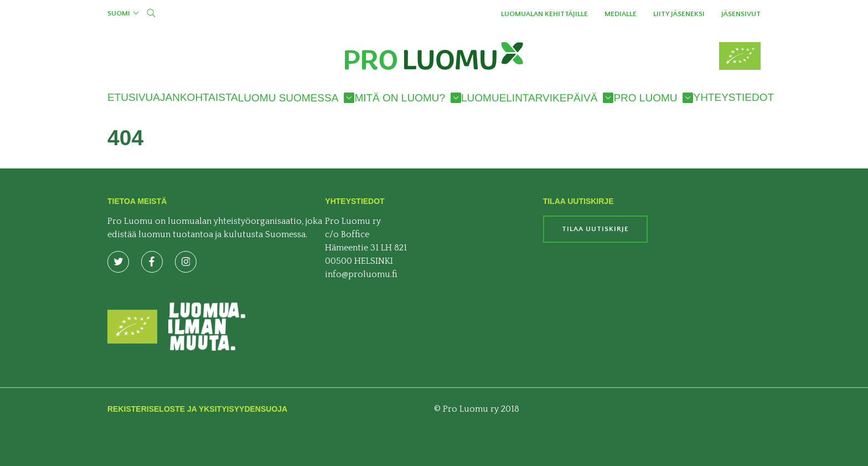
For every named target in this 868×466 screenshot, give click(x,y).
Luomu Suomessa (288, 98)
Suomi (119, 13)
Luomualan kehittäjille (544, 14)
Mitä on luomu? (400, 98)
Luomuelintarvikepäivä (529, 98)
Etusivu (130, 97)
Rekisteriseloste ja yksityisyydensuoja (197, 409)
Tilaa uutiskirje (595, 229)
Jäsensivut (741, 14)
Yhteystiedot (733, 97)
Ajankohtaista (195, 97)
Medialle (621, 14)
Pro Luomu (645, 98)
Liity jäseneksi (679, 14)
